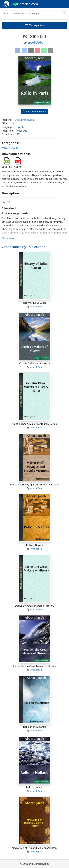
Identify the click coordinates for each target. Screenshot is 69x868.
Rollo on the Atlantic (35, 727)
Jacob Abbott (37, 42)
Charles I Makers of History (35, 363)
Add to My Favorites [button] (34, 112)
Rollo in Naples (34, 545)
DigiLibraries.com (25, 120)
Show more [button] (8, 238)
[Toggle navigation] (63, 4)
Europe (14, 148)
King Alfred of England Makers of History (35, 848)
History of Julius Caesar (35, 303)
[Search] (31, 13)
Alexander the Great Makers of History (34, 666)
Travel (5, 148)
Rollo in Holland (34, 787)
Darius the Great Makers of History (35, 606)
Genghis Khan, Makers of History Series (34, 424)
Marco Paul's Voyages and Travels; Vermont (34, 485)
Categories (34, 25)
